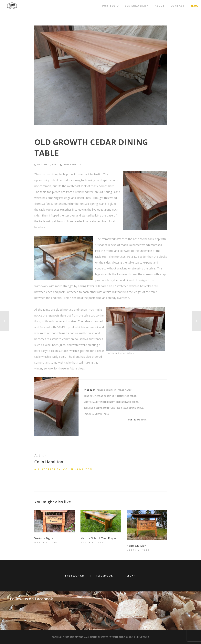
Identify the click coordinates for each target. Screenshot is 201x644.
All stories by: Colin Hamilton (63, 469)
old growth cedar (127, 402)
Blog (144, 420)
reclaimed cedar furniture (99, 408)
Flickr (130, 576)
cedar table (125, 390)
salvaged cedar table (96, 414)
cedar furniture (106, 390)
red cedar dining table (130, 408)
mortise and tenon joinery (99, 402)
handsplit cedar (127, 396)
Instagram (75, 576)
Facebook (105, 576)
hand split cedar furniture (100, 396)
